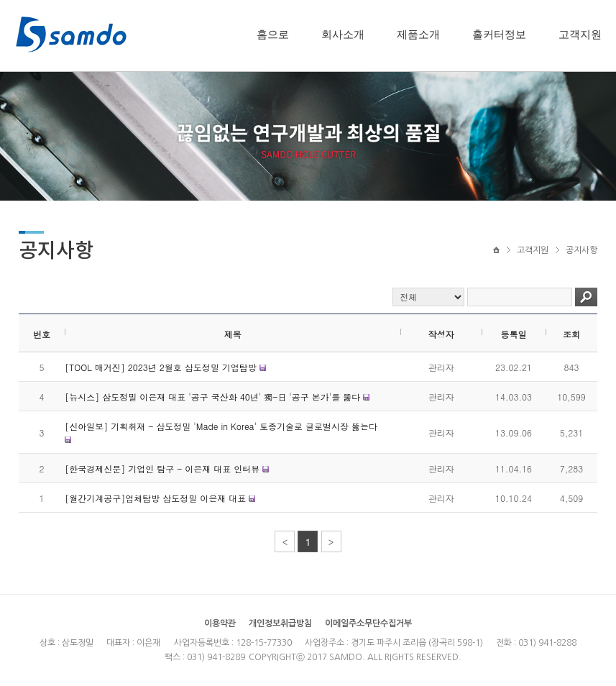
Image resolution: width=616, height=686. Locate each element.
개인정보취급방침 (280, 623)
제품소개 (418, 35)
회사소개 (343, 35)
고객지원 (580, 35)
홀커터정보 (499, 35)
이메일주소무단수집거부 (368, 623)
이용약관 (220, 623)
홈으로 (273, 35)
